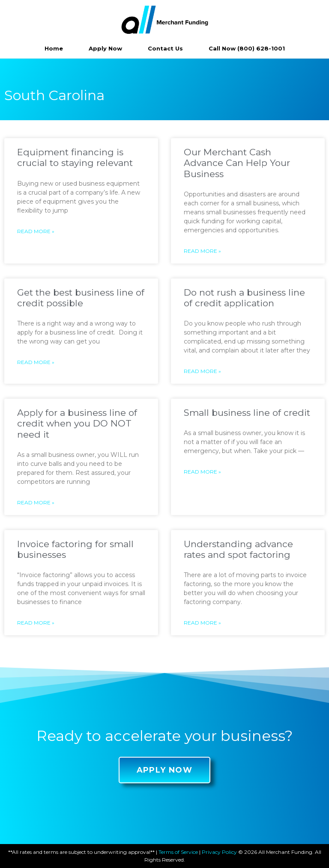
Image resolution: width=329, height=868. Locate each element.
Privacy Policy (219, 852)
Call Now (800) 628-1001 (247, 48)
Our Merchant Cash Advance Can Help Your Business (237, 163)
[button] (165, 770)
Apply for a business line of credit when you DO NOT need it (77, 423)
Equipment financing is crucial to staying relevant (75, 157)
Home (54, 48)
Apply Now (105, 48)
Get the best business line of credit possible (81, 298)
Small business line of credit (247, 413)
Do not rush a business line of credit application (244, 298)
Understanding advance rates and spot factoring (238, 549)
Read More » (36, 231)
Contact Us (165, 48)
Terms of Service (178, 852)
